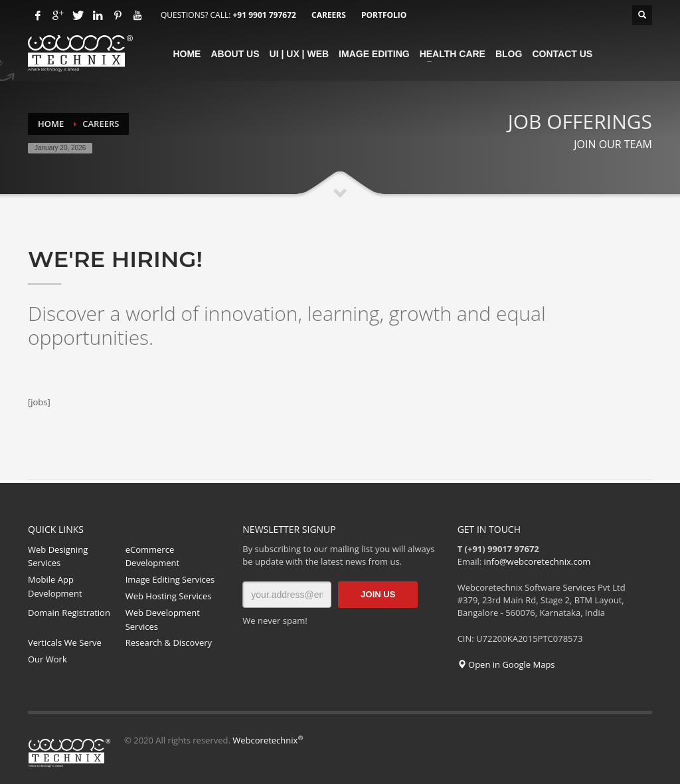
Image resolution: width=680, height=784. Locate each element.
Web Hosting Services (169, 596)
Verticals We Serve (65, 642)
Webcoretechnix (268, 740)
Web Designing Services (58, 556)
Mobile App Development (55, 586)
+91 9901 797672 (264, 15)
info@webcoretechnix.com (538, 561)
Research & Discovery (169, 642)
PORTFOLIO (384, 15)
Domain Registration (69, 613)
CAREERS (329, 15)
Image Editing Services (170, 579)
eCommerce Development (153, 556)
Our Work (47, 659)
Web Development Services (163, 620)
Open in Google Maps (506, 664)
